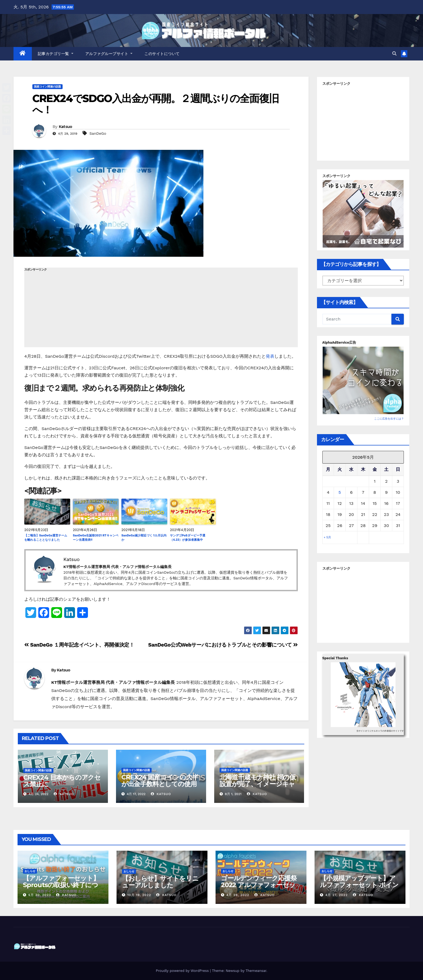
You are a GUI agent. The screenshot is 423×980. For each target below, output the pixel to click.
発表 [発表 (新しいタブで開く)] (270, 356)
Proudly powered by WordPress (183, 971)
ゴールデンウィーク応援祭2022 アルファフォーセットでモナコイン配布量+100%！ (259, 888)
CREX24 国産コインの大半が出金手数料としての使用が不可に (160, 784)
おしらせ (30, 871)
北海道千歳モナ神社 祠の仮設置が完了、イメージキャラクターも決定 (258, 784)
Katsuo (66, 127)
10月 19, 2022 (139, 895)
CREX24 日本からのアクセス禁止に (62, 781)
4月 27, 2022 (337, 895)
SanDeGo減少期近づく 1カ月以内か (144, 538)
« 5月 (328, 537)
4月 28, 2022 (238, 895)
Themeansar (256, 971)
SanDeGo (98, 133)
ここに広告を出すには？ (389, 419)
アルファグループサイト (109, 54)
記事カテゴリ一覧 (56, 54)
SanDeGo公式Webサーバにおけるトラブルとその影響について (223, 645)
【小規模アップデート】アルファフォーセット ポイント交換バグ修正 (359, 885)
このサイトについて (162, 54)
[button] (394, 54)
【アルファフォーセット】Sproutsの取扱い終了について (61, 885)
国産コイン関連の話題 (47, 87)
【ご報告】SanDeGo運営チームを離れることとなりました (46, 538)
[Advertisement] (161, 309)
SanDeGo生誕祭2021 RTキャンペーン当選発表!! (96, 538)
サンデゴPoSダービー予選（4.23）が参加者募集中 (188, 538)
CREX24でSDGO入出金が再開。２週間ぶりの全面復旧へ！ (156, 104)
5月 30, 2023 (40, 895)
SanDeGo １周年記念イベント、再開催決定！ (79, 645)
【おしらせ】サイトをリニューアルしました (160, 882)
